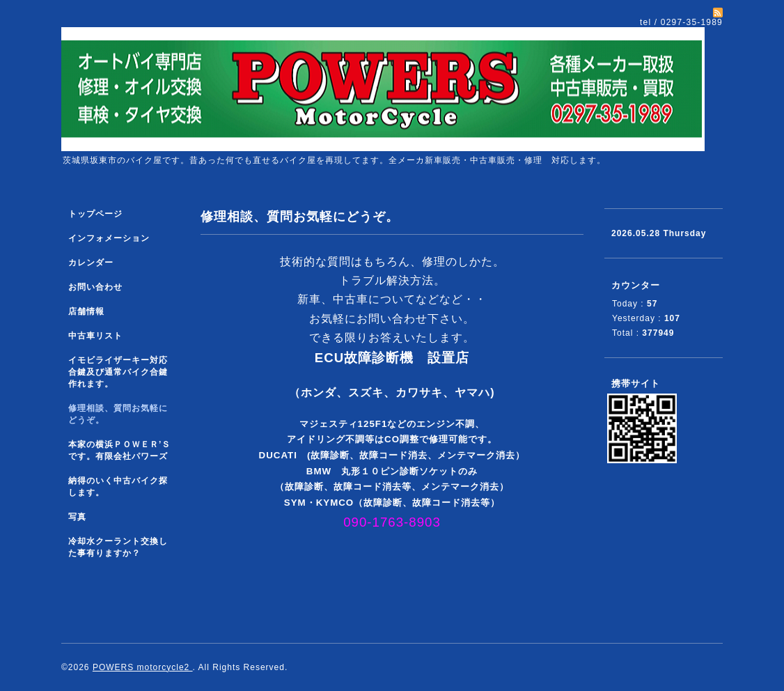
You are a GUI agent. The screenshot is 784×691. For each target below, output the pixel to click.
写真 (77, 517)
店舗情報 (86, 311)
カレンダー (91, 263)
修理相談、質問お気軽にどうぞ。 (118, 414)
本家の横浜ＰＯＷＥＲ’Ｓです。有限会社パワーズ (119, 450)
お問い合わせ (95, 287)
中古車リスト (95, 336)
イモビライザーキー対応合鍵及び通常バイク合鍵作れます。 (118, 372)
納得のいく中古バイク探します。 (118, 487)
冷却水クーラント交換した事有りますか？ (118, 547)
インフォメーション (109, 238)
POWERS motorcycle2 (143, 667)
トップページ (95, 214)
